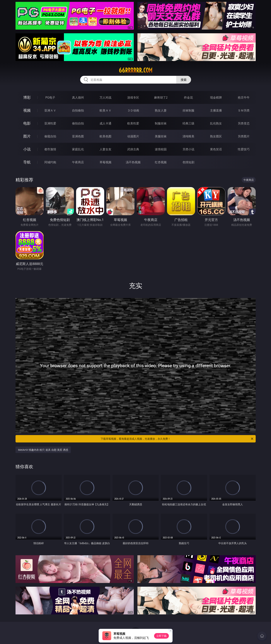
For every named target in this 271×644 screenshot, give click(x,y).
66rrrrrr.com (136, 70)
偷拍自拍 (78, 123)
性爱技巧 (244, 149)
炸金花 (188, 97)
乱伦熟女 (216, 123)
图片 (27, 136)
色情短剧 (188, 162)
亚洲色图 (78, 136)
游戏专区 (133, 97)
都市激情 (50, 149)
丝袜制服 (188, 110)
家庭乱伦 (78, 149)
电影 (27, 123)
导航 (27, 162)
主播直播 (216, 110)
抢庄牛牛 (244, 97)
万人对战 (105, 97)
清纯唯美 (188, 136)
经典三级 (188, 123)
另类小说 (188, 149)
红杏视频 (161, 162)
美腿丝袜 (161, 136)
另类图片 (244, 136)
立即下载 (161, 636)
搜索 (184, 80)
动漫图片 (133, 136)
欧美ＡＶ (105, 110)
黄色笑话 (216, 149)
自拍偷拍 (78, 110)
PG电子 (50, 97)
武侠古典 (133, 149)
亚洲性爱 (50, 123)
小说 (27, 149)
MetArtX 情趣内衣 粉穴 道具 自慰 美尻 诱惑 (43, 450)
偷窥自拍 (50, 136)
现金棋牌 (216, 97)
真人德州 (78, 97)
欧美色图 (105, 136)
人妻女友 (105, 149)
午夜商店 (78, 162)
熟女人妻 (161, 110)
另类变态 (244, 123)
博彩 (27, 97)
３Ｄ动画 (133, 110)
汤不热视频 (133, 162)
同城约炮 (50, 162)
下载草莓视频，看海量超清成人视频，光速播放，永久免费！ (177, 439)
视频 (27, 110)
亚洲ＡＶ (50, 110)
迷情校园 (161, 149)
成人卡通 (105, 123)
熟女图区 (216, 136)
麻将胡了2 (161, 97)
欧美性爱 (133, 123)
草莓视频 (105, 162)
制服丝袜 (161, 123)
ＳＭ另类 (244, 110)
